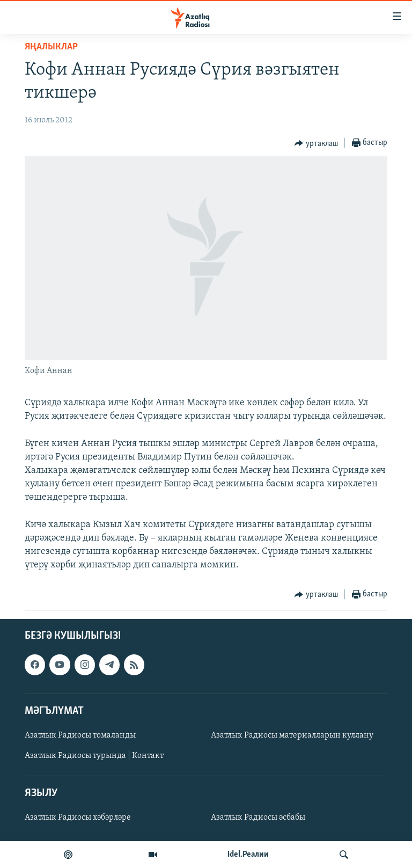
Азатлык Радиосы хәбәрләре (78, 818)
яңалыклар (51, 47)
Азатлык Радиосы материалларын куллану (292, 735)
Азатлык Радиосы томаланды (80, 735)
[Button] (316, 143)
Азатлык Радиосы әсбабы (258, 818)
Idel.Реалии (248, 855)
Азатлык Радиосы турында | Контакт (94, 756)
